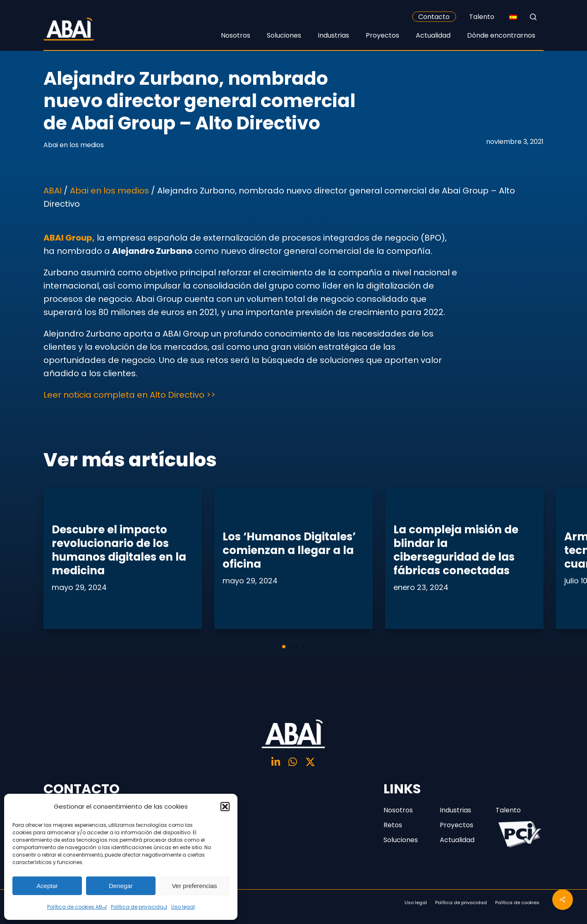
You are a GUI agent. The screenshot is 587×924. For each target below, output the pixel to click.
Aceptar (47, 886)
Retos (393, 825)
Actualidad (457, 840)
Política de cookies (517, 903)
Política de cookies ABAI (77, 907)
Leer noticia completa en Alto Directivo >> (129, 395)
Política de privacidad (139, 907)
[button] (225, 807)
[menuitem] (513, 17)
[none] (513, 17)
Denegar (121, 886)
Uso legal (183, 907)
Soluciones (401, 840)
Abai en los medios (74, 145)
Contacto (434, 17)
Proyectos (456, 825)
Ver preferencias (194, 886)
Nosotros (398, 810)
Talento (482, 17)
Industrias (455, 810)
